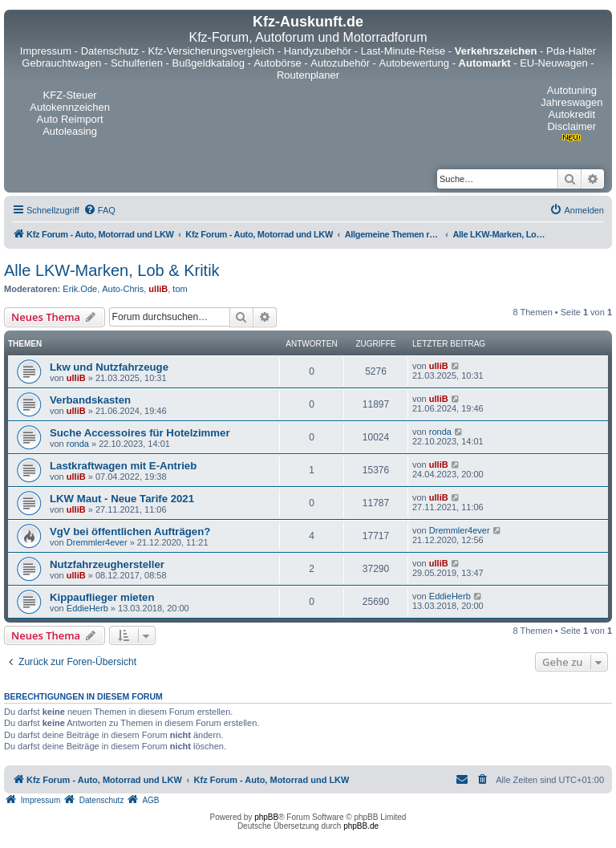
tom (180, 289)
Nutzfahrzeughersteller (107, 564)
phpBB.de (361, 826)
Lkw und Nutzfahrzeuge (109, 367)
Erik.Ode (80, 289)
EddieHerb (87, 608)
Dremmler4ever (97, 542)
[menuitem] (99, 210)
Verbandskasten (90, 400)
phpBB (266, 817)
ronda (78, 444)
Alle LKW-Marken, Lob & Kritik (112, 270)
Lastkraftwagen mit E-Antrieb (123, 466)
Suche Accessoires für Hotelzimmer (140, 433)
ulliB (158, 289)
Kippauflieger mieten (102, 597)
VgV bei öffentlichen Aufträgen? (130, 532)
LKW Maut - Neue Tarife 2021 (122, 499)
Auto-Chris (123, 289)
